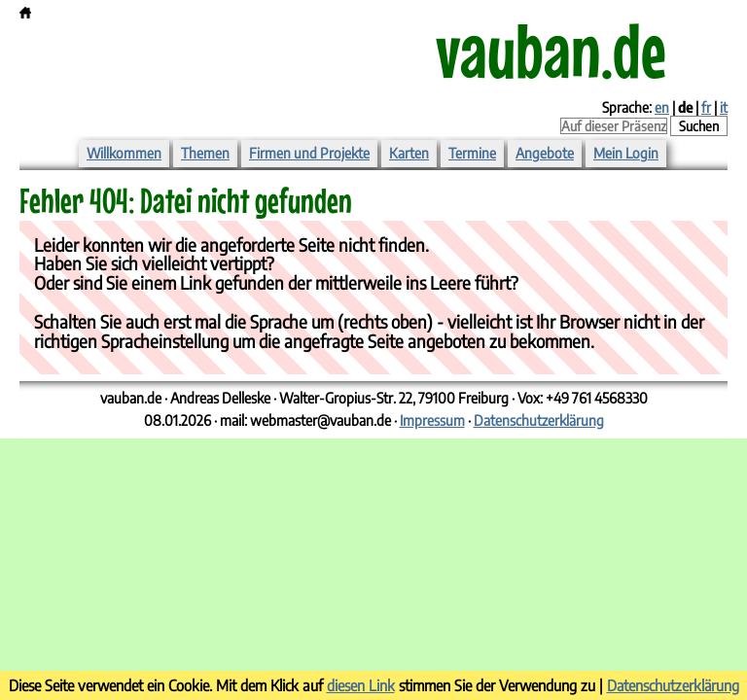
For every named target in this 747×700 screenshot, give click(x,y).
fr (706, 107)
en (662, 107)
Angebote (545, 153)
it (724, 107)
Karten (409, 153)
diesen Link (361, 685)
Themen (205, 153)
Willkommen (124, 153)
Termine (472, 153)
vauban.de (551, 50)
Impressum (432, 420)
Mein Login (626, 153)
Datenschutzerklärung (539, 420)
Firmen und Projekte (309, 153)
